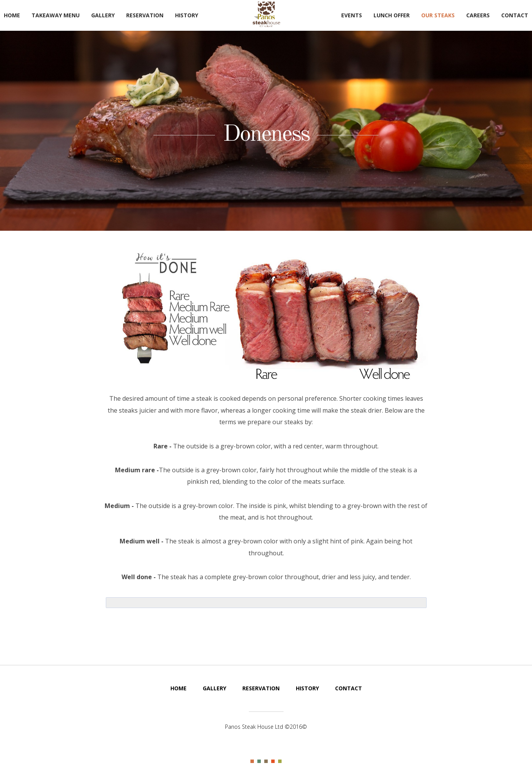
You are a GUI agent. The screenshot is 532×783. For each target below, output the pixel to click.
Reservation (145, 15)
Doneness (266, 135)
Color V (280, 761)
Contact (515, 15)
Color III (266, 761)
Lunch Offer (392, 15)
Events (352, 15)
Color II (259, 761)
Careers (478, 15)
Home (12, 15)
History (187, 15)
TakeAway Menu (56, 15)
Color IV (273, 761)
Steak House (266, 15)
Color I (252, 761)
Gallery (103, 15)
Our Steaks (438, 15)
